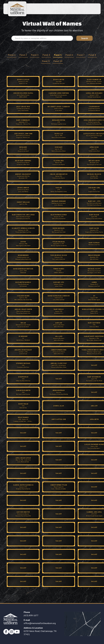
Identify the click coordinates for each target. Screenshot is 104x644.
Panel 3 (35, 55)
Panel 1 (12, 55)
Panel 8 (92, 55)
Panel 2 (23, 55)
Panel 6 (69, 55)
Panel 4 (46, 55)
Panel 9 (46, 61)
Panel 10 (58, 61)
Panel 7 (81, 55)
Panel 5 (58, 55)
